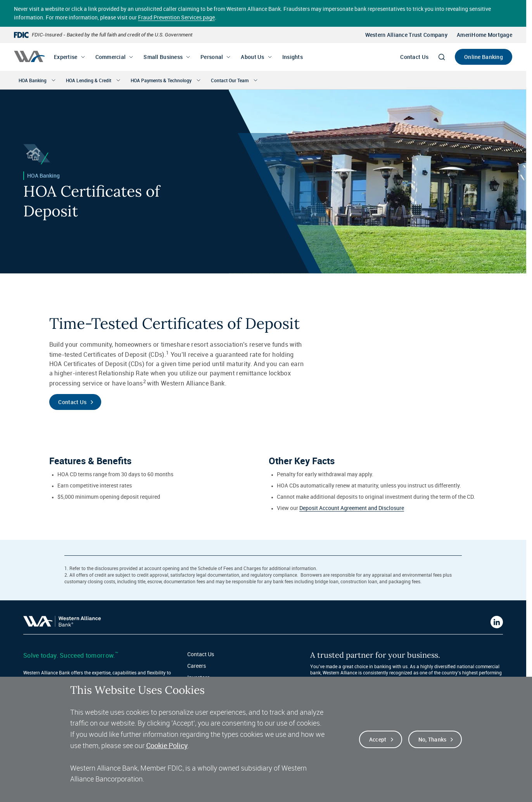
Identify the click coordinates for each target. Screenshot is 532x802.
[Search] (442, 57)
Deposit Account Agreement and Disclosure (352, 508)
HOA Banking (33, 80)
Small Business (163, 57)
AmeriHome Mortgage (484, 35)
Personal (212, 57)
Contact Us (414, 57)
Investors (199, 677)
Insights (293, 57)
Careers (197, 666)
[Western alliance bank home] (29, 56)
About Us (252, 57)
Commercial (111, 57)
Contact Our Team (230, 80)
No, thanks (433, 741)
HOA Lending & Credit (89, 80)
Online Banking (484, 57)
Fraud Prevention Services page (176, 17)
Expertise (66, 57)
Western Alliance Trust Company (406, 35)
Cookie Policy (167, 747)
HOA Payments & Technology (161, 80)
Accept (378, 741)
